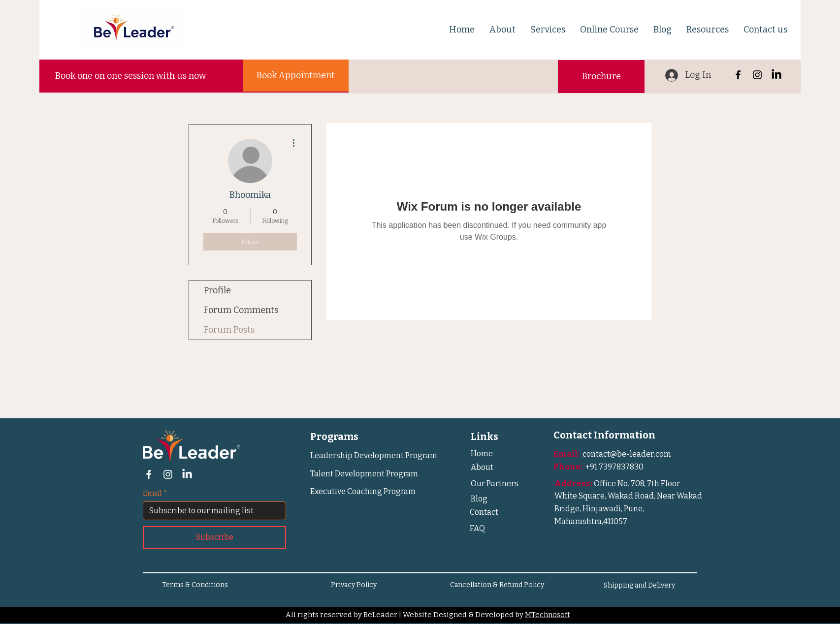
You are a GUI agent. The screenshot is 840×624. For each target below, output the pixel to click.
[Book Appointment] (296, 76)
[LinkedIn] (776, 75)
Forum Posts (229, 330)
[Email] (211, 511)
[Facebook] (738, 75)
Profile (217, 290)
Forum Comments (241, 310)
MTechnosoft (548, 615)
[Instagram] (757, 75)
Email (155, 493)
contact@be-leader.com (627, 454)
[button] (502, 30)
